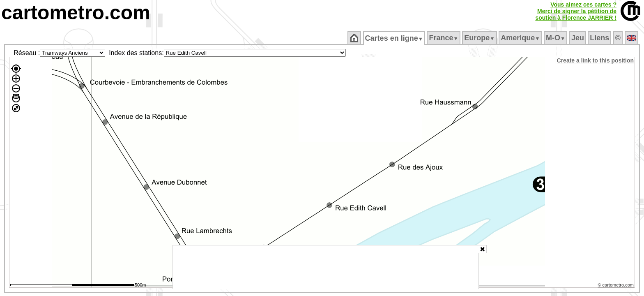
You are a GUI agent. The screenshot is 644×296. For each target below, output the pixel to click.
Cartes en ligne (394, 38)
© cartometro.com (616, 286)
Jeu (578, 38)
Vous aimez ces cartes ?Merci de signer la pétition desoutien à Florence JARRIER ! (576, 11)
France (444, 38)
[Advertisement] (326, 267)
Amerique (521, 38)
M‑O (556, 38)
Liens (600, 38)
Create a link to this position (596, 60)
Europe (480, 38)
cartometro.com (76, 13)
